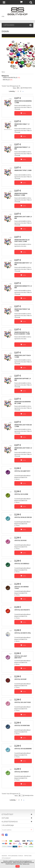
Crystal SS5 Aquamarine (23, 749)
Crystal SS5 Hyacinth (22, 610)
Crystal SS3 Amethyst (22, 471)
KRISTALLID (6, 80)
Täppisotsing (28, 856)
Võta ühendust (6, 858)
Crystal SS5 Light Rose (23, 702)
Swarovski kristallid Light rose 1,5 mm (22, 241)
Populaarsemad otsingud (15, 856)
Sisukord (4, 856)
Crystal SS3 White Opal (23, 633)
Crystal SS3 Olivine (21, 494)
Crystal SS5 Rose (20, 540)
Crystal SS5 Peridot (22, 772)
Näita (15, 88)
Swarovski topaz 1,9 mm (23, 170)
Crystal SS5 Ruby (20, 679)
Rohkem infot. (26, 864)
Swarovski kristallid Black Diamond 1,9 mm (22, 333)
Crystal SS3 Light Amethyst (21, 657)
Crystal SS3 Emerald (22, 564)
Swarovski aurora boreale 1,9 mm (21, 194)
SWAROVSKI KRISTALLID (10, 78)
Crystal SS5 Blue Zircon (23, 517)
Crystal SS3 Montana (22, 726)
